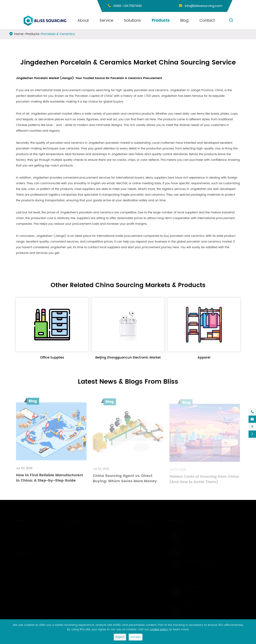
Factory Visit (25, 582)
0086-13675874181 (128, 6)
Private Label (76, 535)
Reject (120, 637)
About (83, 21)
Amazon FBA (75, 553)
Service (106, 21)
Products (161, 21)
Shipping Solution (79, 547)
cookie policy (159, 629)
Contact (207, 21)
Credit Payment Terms (83, 572)
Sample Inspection (29, 576)
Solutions (132, 21)
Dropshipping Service (31, 570)
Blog (184, 21)
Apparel (204, 358)
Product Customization (83, 541)
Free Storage (76, 559)
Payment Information (31, 541)
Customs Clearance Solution (87, 565)
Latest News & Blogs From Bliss (128, 382)
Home (19, 34)
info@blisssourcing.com (203, 6)
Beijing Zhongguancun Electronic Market (128, 358)
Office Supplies (52, 358)
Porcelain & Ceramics (58, 34)
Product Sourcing (28, 564)
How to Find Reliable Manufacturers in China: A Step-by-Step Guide (50, 480)
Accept (136, 637)
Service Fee (24, 535)
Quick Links (138, 520)
